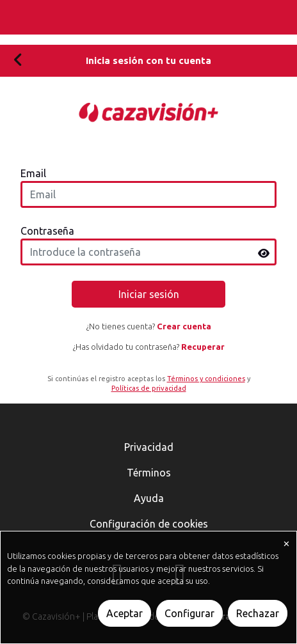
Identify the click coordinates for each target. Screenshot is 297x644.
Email (33, 173)
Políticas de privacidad (149, 388)
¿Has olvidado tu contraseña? (149, 347)
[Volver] (18, 60)
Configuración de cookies (149, 524)
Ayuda (149, 498)
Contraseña (47, 231)
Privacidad (149, 447)
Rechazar (258, 613)
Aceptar (124, 613)
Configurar (189, 613)
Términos (149, 473)
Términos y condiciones (206, 379)
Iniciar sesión (149, 294)
